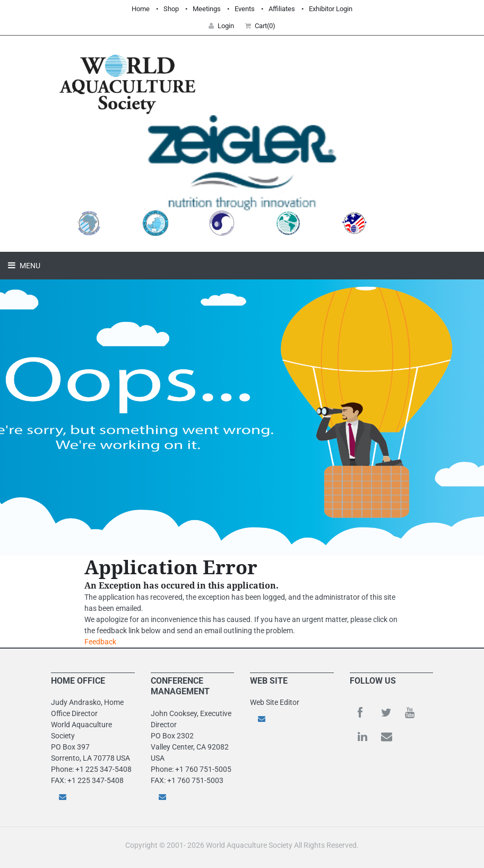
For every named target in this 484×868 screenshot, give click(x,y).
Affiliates (282, 9)
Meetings (207, 9)
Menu (29, 266)
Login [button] (221, 26)
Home (141, 9)
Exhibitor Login (331, 9)
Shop (171, 9)
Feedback (100, 642)
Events (245, 9)
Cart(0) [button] (260, 26)
